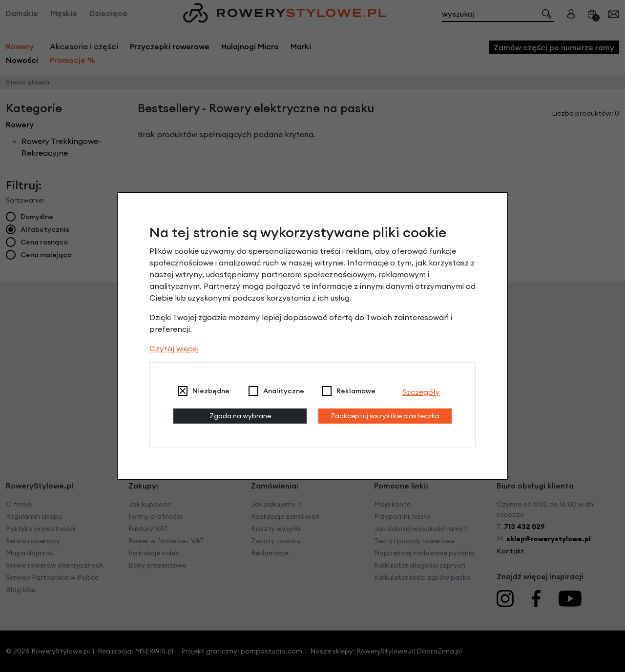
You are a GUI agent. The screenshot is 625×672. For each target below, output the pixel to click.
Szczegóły (421, 392)
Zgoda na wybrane (240, 416)
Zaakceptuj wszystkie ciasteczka (385, 416)
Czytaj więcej (174, 348)
